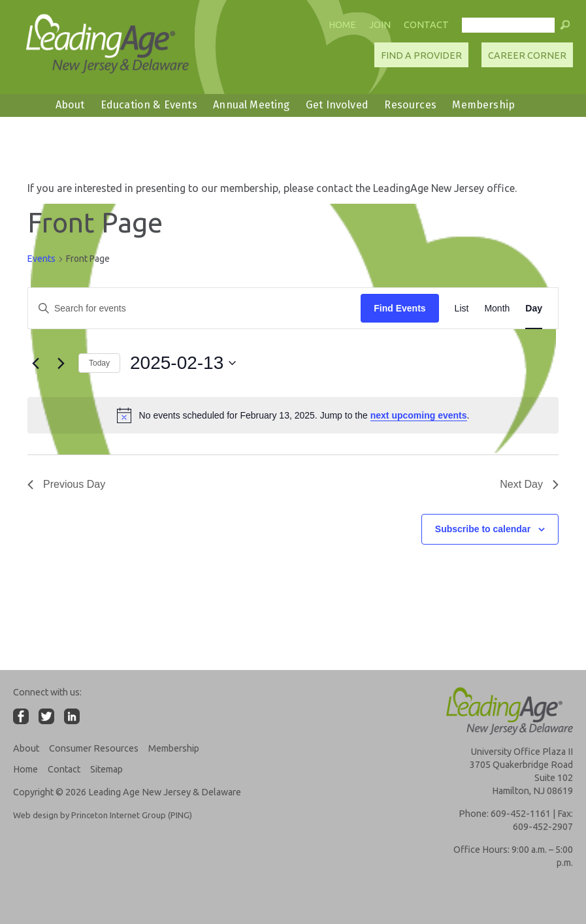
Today (99, 363)
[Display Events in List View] (462, 309)
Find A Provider (421, 56)
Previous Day (66, 484)
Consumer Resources (94, 748)
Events (41, 259)
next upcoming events (419, 415)
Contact (426, 25)
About (70, 105)
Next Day (529, 484)
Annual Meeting (251, 105)
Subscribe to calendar (483, 529)
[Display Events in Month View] (497, 309)
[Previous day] (35, 363)
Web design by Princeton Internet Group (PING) (103, 815)
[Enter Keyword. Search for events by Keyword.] (194, 309)
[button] (565, 28)
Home (342, 25)
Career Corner (527, 56)
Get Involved (337, 105)
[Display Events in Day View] (534, 309)
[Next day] (61, 363)
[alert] (293, 415)
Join (380, 25)
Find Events (399, 308)
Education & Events (149, 105)
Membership (483, 105)
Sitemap (106, 769)
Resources (410, 105)
